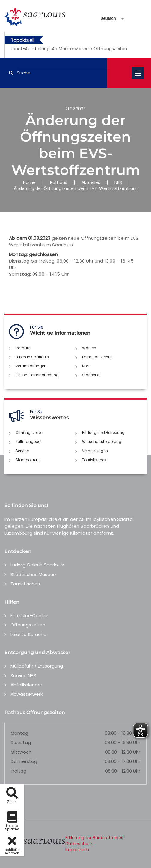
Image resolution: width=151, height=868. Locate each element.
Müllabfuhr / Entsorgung (37, 666)
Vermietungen (95, 451)
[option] (69, 52)
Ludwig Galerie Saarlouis (37, 565)
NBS (118, 182)
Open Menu (138, 73)
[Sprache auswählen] (105, 18)
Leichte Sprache (28, 634)
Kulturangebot (29, 442)
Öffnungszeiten (29, 432)
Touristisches (94, 460)
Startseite (91, 375)
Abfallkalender (26, 685)
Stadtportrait (27, 460)
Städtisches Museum (34, 574)
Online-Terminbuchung (37, 375)
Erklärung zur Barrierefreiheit (95, 838)
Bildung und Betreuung (103, 432)
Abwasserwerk (27, 694)
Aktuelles (91, 182)
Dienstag (21, 742)
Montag (19, 733)
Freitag (19, 771)
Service (22, 451)
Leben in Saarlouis (32, 357)
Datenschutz (79, 844)
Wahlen (89, 348)
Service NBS (23, 676)
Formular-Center (97, 357)
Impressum (77, 850)
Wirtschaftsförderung (102, 442)
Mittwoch (21, 752)
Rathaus (59, 182)
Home (29, 182)
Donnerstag (24, 761)
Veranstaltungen (31, 366)
